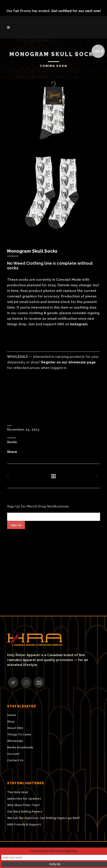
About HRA (15, 728)
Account (13, 754)
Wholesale (15, 741)
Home (12, 715)
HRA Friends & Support (24, 825)
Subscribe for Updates (24, 799)
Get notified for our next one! (76, 11)
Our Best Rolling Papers (25, 812)
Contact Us (15, 760)
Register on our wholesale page (68, 362)
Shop (11, 722)
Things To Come (19, 735)
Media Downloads (20, 747)
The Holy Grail (18, 792)
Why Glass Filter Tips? (23, 805)
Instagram (79, 324)
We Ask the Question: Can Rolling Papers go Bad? (44, 818)
